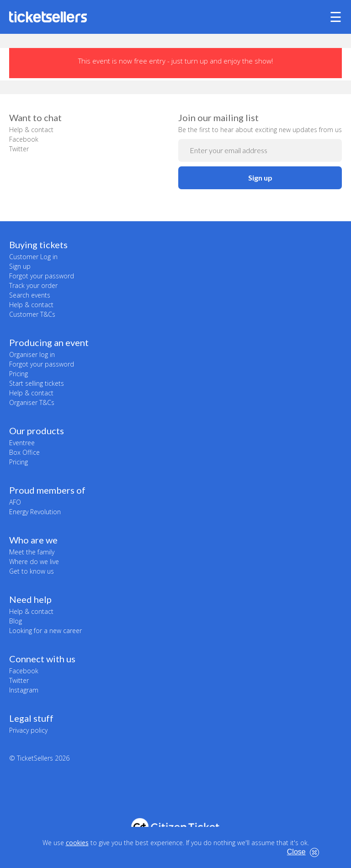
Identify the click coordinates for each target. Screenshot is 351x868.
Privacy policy (28, 730)
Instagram (24, 690)
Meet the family (32, 552)
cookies (77, 843)
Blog (16, 621)
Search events (30, 295)
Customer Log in (33, 257)
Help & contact (31, 130)
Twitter (19, 149)
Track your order (33, 285)
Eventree (22, 443)
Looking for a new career (45, 631)
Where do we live (34, 562)
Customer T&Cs (32, 314)
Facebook (24, 139)
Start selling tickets (37, 383)
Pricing (19, 374)
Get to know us (32, 571)
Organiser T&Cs (32, 402)
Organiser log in (32, 354)
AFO (15, 502)
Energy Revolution (35, 512)
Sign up (260, 178)
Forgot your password (42, 276)
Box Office (24, 452)
